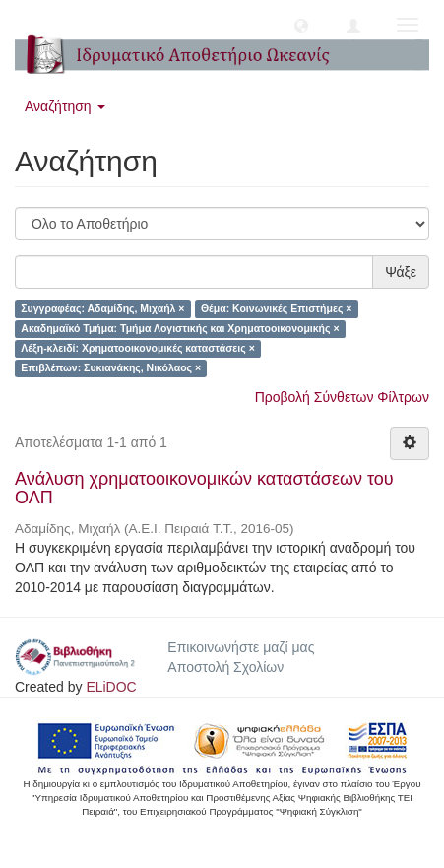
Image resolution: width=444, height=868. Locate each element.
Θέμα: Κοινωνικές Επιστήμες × (276, 309)
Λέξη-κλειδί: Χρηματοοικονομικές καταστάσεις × (137, 349)
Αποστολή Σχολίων (225, 667)
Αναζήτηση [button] (65, 106)
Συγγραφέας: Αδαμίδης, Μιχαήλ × (102, 309)
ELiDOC (111, 687)
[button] (301, 25)
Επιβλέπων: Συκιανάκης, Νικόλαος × (111, 368)
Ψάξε (401, 272)
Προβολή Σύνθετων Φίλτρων (342, 397)
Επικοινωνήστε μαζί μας (241, 647)
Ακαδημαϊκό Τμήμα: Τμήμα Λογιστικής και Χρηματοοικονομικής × (180, 329)
